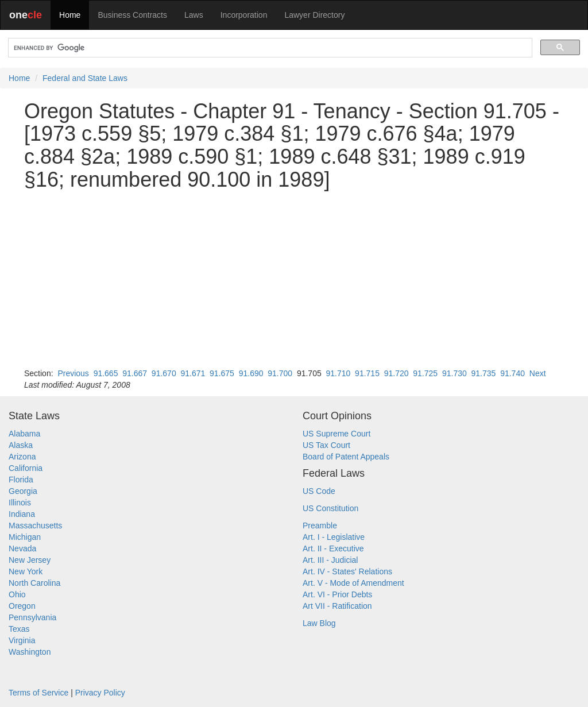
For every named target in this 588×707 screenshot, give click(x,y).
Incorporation (244, 15)
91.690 (251, 373)
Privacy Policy (100, 693)
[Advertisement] (294, 279)
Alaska (21, 445)
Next (538, 373)
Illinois (20, 503)
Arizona (22, 457)
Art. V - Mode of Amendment (353, 583)
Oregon (22, 606)
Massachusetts (35, 526)
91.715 (367, 373)
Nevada (22, 548)
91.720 (396, 373)
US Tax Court (326, 445)
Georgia (23, 491)
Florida (21, 480)
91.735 (484, 373)
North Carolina (34, 583)
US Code (319, 491)
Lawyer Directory (314, 15)
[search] (269, 48)
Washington (30, 652)
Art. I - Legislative (334, 537)
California (26, 468)
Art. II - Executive (333, 548)
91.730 (454, 373)
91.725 (425, 373)
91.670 (164, 373)
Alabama (24, 434)
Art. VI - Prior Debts (337, 594)
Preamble (320, 526)
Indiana (22, 514)
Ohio (17, 594)
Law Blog (319, 623)
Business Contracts (132, 15)
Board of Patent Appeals (346, 457)
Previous (73, 373)
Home (70, 15)
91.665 (106, 373)
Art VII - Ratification (337, 606)
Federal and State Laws (85, 78)
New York (26, 571)
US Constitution (330, 508)
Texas (19, 629)
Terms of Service (38, 693)
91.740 (512, 373)
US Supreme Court (336, 434)
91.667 (135, 373)
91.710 (339, 373)
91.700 (280, 373)
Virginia (22, 640)
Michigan (25, 537)
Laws (194, 15)
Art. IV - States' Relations (347, 571)
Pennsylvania (32, 617)
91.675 (222, 373)
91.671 (193, 373)
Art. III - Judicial (330, 560)
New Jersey (30, 560)
